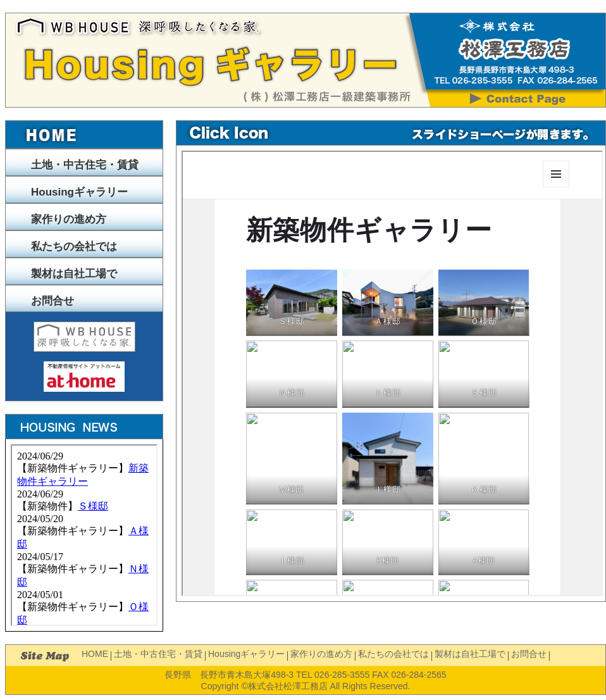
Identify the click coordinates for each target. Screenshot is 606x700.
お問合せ (53, 301)
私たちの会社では (74, 247)
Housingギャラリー (79, 192)
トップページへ (84, 134)
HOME (95, 654)
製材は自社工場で (74, 274)
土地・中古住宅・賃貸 (85, 165)
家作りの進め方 (69, 219)
